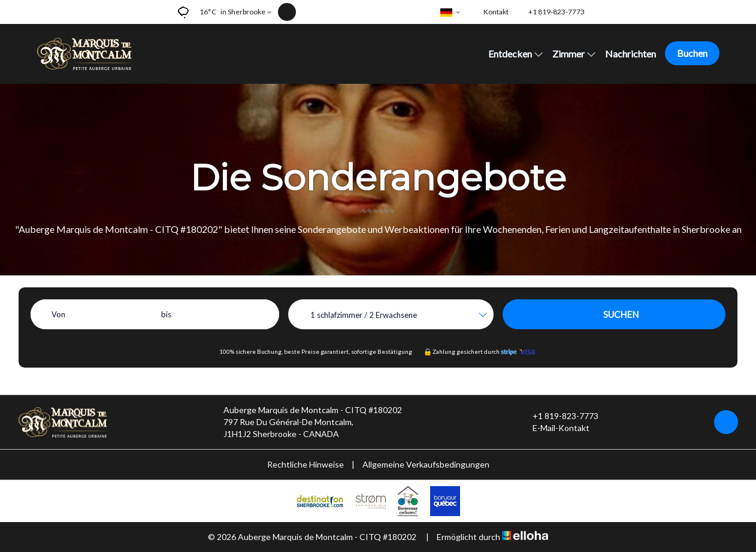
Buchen (692, 53)
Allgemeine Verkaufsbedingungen (426, 464)
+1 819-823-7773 (559, 416)
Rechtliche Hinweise (306, 464)
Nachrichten (630, 54)
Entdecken (516, 54)
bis (166, 314)
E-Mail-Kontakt (554, 428)
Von (58, 314)
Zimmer (574, 54)
